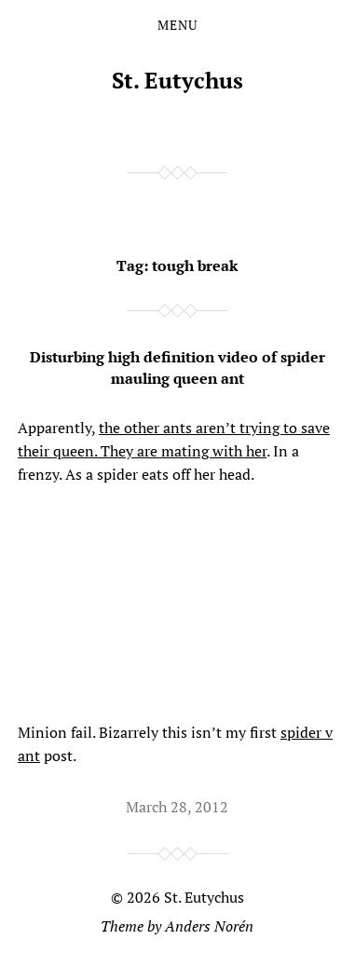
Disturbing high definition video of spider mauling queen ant (177, 367)
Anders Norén (209, 926)
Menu (177, 25)
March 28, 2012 (177, 807)
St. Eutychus (177, 80)
